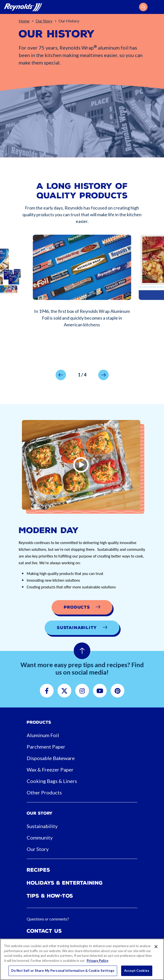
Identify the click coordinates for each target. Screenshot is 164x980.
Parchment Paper (46, 747)
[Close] (156, 947)
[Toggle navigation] (157, 7)
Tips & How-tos (50, 896)
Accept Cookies (137, 971)
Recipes (38, 870)
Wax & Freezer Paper (50, 770)
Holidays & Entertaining (65, 883)
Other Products (44, 792)
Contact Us (44, 931)
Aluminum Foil (43, 735)
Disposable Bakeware (51, 758)
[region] (82, 959)
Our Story (44, 21)
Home (24, 21)
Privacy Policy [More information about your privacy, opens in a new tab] (98, 961)
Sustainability (42, 826)
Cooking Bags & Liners (52, 781)
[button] (143, 7)
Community (40, 838)
